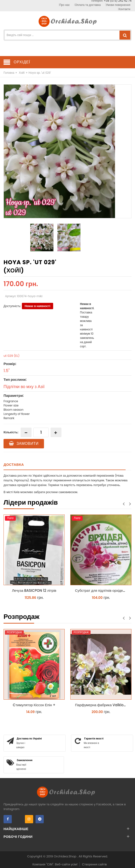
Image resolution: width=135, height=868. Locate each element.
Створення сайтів (94, 864)
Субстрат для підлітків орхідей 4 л (102, 590)
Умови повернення (118, 5)
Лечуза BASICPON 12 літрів (34, 590)
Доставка (14, 464)
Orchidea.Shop (66, 856)
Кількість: (11, 432)
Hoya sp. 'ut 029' (40, 73)
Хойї (22, 73)
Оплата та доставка (88, 5)
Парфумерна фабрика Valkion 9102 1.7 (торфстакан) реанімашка (102, 705)
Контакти (124, 9)
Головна (9, 73)
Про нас (64, 5)
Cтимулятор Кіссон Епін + (34, 705)
